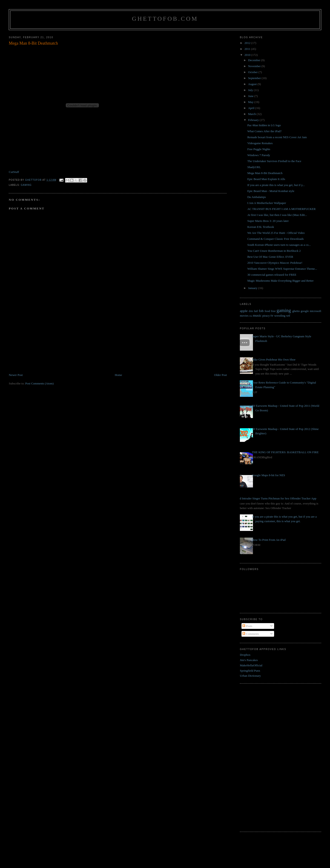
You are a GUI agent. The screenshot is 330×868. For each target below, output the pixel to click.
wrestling (280, 316)
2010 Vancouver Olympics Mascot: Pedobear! (275, 263)
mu (251, 316)
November (255, 66)
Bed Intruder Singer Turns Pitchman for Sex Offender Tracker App (276, 498)
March (252, 114)
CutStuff (14, 172)
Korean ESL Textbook (261, 227)
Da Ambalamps (257, 197)
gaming (26, 185)
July (251, 90)
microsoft (316, 311)
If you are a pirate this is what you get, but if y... (276, 185)
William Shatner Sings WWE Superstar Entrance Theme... (282, 269)
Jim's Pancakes (249, 660)
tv (272, 315)
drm (251, 311)
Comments (251, 634)
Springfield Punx (250, 671)
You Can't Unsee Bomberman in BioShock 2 (274, 251)
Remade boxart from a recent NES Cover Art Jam (277, 137)
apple (244, 311)
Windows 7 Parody (259, 155)
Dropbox (245, 655)
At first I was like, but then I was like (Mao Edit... (277, 215)
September (255, 78)
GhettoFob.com (165, 19)
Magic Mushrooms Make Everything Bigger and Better (280, 281)
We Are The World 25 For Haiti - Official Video (276, 233)
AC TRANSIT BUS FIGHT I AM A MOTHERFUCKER (281, 209)
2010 (248, 55)
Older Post (220, 375)
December (255, 60)
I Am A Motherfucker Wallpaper (267, 203)
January (253, 288)
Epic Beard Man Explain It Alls (266, 179)
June (251, 96)
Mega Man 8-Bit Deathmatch (265, 173)
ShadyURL (254, 167)
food (267, 311)
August (253, 84)
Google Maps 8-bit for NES (268, 475)
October (253, 72)
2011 (248, 49)
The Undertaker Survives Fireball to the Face (274, 161)
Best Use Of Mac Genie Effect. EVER (270, 257)
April (252, 108)
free (273, 311)
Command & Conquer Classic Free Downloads (275, 239)
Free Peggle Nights (259, 149)
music (257, 315)
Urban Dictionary (250, 676)
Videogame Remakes (260, 143)
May (251, 102)
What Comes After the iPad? (264, 131)
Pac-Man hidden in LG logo (264, 125)
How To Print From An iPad (269, 540)
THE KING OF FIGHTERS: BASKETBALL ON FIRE (285, 452)
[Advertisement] (43, 341)
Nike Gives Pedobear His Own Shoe (274, 360)
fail (256, 311)
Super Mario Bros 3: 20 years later (268, 221)
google (305, 311)
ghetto (296, 311)
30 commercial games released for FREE (272, 275)
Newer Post (16, 375)
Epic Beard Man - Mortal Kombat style (271, 191)
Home (118, 375)
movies (244, 316)
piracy (266, 316)
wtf (288, 316)
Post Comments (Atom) (40, 383)
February (254, 120)
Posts (247, 626)
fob (261, 311)
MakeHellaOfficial (251, 665)
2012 (248, 43)
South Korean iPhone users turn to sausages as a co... (279, 245)
